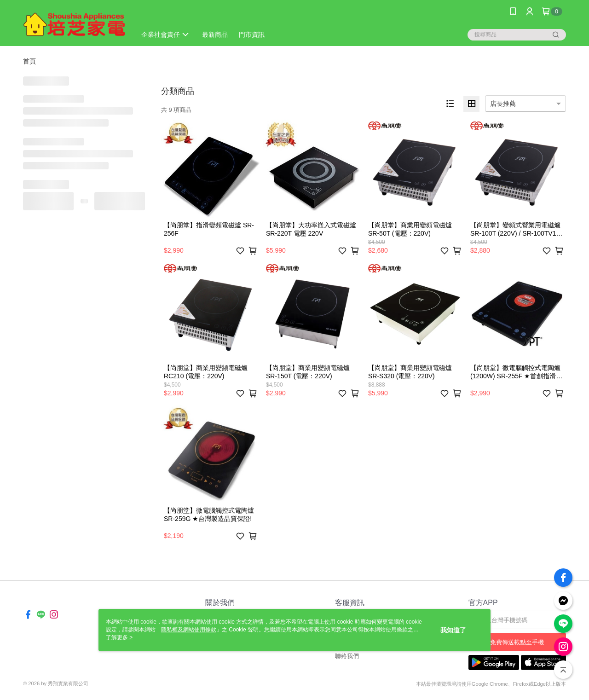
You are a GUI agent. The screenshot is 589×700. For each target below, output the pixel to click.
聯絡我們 (347, 656)
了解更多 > (119, 637)
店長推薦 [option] (503, 104)
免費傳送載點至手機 (517, 642)
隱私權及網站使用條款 (189, 630)
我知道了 (453, 630)
